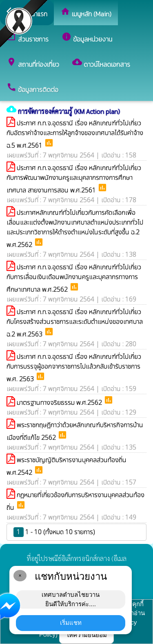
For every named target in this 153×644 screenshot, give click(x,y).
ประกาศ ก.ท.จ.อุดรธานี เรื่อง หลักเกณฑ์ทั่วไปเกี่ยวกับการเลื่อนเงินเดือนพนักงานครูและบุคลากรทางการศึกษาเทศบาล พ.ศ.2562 (74, 278)
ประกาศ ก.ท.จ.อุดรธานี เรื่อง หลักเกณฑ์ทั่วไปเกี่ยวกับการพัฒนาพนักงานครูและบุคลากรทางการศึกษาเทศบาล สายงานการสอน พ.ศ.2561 (74, 179)
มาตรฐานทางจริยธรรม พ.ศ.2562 (60, 403)
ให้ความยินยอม (86, 635)
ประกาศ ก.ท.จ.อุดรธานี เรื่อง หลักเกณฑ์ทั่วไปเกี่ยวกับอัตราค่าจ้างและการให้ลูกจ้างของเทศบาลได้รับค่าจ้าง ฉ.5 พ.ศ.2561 (75, 134)
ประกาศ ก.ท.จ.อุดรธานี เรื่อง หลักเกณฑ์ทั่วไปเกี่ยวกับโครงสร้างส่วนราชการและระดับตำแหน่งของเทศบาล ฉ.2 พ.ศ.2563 (75, 323)
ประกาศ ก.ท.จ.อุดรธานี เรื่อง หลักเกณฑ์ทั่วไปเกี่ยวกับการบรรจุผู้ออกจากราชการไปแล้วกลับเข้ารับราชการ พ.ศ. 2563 (74, 368)
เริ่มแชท (71, 623)
